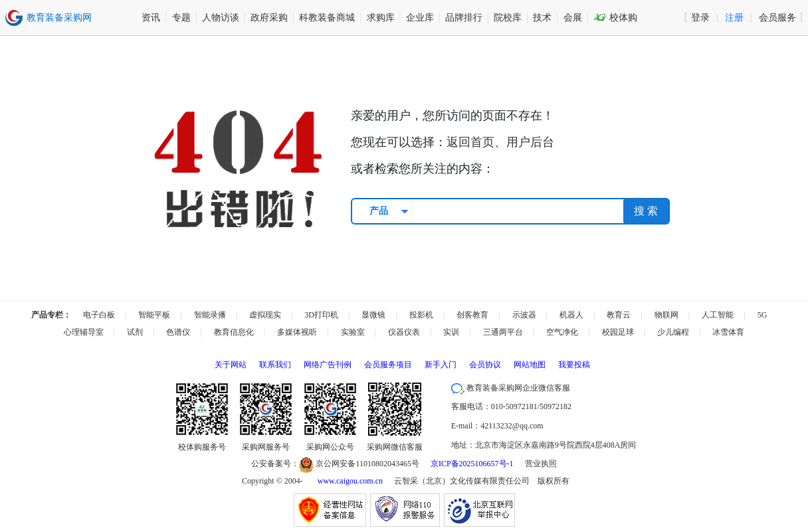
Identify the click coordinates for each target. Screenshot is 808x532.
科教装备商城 (327, 18)
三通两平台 (503, 332)
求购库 (381, 18)
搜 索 (646, 211)
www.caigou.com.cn (350, 481)
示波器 (524, 315)
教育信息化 (234, 332)
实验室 (353, 332)
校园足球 (618, 332)
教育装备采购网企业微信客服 (511, 388)
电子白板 (99, 315)
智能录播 (210, 315)
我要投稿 (574, 365)
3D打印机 (321, 315)
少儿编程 (673, 332)
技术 (542, 18)
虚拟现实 (265, 315)
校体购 (616, 18)
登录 (700, 18)
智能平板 (154, 315)
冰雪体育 (728, 332)
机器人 (571, 315)
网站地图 (530, 365)
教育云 (619, 315)
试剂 (135, 332)
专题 (181, 18)
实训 (451, 332)
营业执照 (541, 464)
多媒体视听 (297, 332)
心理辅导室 (84, 332)
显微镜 (373, 315)
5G (762, 315)
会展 (573, 18)
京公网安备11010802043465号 (359, 464)
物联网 (666, 315)
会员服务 (777, 18)
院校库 (508, 18)
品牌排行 (464, 18)
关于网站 (231, 365)
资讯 (151, 18)
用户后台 (530, 142)
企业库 (420, 18)
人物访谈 (221, 18)
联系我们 (275, 365)
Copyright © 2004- (272, 481)
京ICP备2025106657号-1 (472, 464)
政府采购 (269, 18)
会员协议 (485, 365)
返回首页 (470, 142)
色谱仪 (178, 332)
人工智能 (718, 315)
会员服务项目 (388, 365)
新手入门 (441, 365)
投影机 (421, 315)
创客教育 (472, 315)
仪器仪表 (404, 332)
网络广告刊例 (328, 365)
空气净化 (562, 332)
